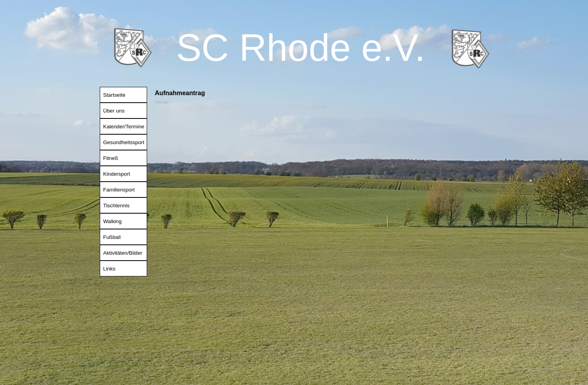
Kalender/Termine (124, 127)
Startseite (114, 95)
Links (109, 269)
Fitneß (111, 158)
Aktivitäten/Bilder (123, 253)
